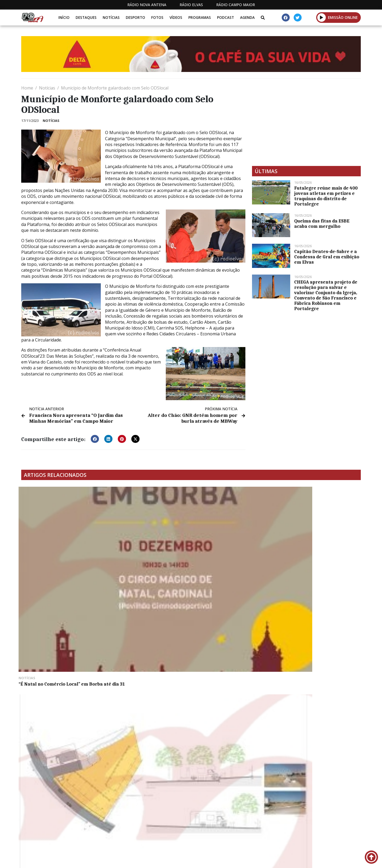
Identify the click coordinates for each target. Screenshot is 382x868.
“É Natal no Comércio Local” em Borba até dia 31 (56, 551)
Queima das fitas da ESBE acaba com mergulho (322, 224)
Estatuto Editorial (181, 833)
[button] (322, 17)
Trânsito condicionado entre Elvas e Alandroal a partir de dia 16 (61, 633)
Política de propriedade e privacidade (322, 833)
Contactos (262, 833)
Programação (226, 833)
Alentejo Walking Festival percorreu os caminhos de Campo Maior (318, 554)
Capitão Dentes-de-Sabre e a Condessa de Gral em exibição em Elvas (327, 257)
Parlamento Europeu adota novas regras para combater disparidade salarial (233, 554)
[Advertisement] (306, 122)
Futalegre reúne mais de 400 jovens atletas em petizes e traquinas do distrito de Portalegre (326, 196)
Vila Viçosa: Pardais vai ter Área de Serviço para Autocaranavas (146, 551)
